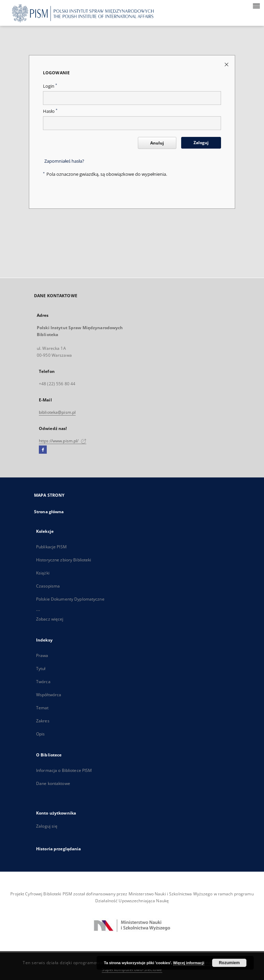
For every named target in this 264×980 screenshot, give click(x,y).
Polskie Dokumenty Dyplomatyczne (70, 599)
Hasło (50, 111)
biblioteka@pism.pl (57, 412)
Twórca (43, 682)
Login (50, 86)
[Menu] (256, 6)
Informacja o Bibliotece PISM (64, 770)
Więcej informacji (189, 963)
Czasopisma (48, 586)
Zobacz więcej (50, 619)
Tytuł (41, 669)
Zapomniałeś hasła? (64, 161)
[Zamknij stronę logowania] (227, 64)
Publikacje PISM (51, 547)
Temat (42, 708)
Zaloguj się (47, 826)
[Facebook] (43, 450)
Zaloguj (201, 143)
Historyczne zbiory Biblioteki (64, 560)
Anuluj (157, 143)
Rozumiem (229, 963)
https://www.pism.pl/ (63, 441)
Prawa (42, 655)
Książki (43, 573)
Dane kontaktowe (53, 783)
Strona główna (49, 512)
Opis (40, 734)
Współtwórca (49, 695)
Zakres (43, 721)
